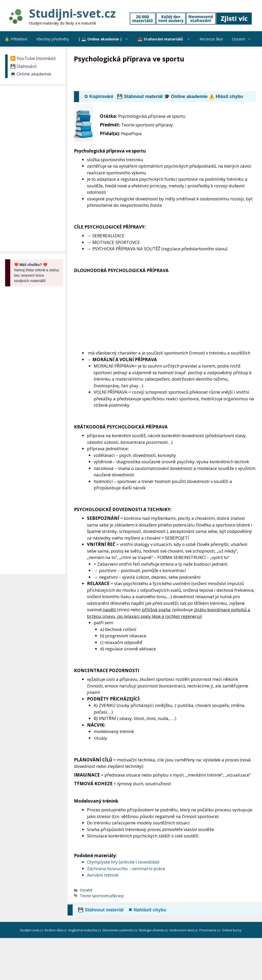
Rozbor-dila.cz (56, 930)
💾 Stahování (23, 66)
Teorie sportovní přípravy (102, 896)
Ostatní (244, 39)
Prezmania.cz (210, 930)
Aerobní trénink (103, 875)
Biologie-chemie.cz (154, 930)
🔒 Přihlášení (16, 39)
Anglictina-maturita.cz (85, 930)
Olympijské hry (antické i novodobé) (123, 862)
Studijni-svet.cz (72, 13)
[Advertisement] (167, 78)
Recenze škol (211, 39)
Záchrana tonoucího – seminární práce (126, 869)
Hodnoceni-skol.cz (184, 930)
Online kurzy (232, 930)
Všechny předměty (53, 39)
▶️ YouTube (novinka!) (33, 58)
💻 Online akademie (31, 74)
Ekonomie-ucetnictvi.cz (121, 930)
